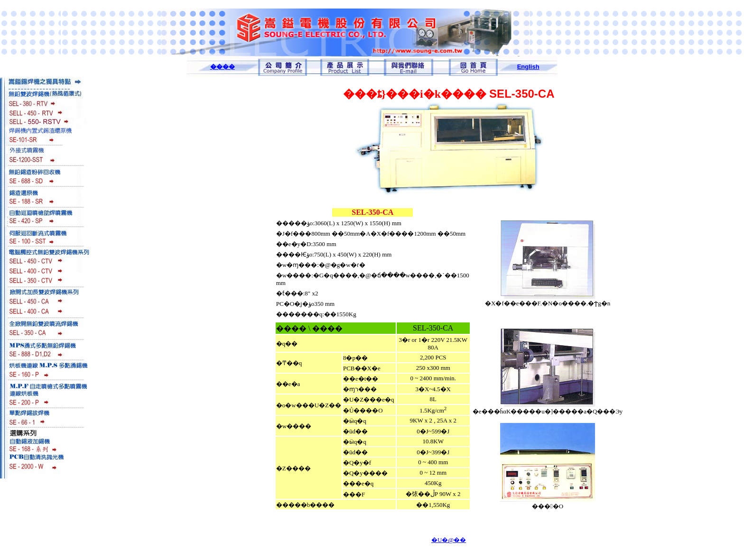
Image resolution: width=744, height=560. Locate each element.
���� (223, 67)
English (528, 67)
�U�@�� (449, 540)
